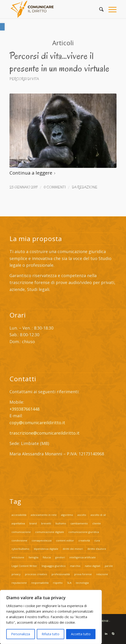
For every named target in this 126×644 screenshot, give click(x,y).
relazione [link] (102, 574)
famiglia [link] (34, 557)
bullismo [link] (61, 523)
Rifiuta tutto (51, 634)
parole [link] (109, 566)
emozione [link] (18, 557)
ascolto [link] (82, 515)
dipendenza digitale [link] (46, 549)
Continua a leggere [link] (33, 173)
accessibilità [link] (19, 515)
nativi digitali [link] (93, 566)
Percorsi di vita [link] (24, 79)
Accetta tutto (81, 634)
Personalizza (21, 634)
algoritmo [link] (67, 515)
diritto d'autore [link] (97, 549)
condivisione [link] (19, 540)
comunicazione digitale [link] (50, 532)
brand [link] (33, 523)
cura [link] (97, 540)
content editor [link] (65, 540)
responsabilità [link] (40, 583)
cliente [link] (97, 523)
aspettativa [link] (18, 523)
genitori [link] (60, 557)
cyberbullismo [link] (20, 549)
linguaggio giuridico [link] (54, 566)
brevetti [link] (46, 523)
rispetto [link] (58, 583)
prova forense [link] (83, 574)
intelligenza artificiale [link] (83, 557)
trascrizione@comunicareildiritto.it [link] (45, 433)
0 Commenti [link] (55, 187)
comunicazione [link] (21, 532)
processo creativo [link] (36, 574)
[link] (2, 27)
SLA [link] (69, 583)
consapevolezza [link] (42, 540)
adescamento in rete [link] (44, 515)
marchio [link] (75, 566)
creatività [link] (84, 540)
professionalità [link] (61, 574)
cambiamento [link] (79, 523)
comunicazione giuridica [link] (84, 532)
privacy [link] (16, 574)
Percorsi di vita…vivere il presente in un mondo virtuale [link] (59, 62)
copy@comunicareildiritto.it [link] (37, 423)
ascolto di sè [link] (98, 515)
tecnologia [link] (82, 583)
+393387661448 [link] (25, 409)
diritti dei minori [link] (73, 549)
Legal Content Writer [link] (24, 566)
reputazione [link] (19, 583)
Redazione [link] (87, 187)
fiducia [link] (47, 557)
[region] (51, 617)
